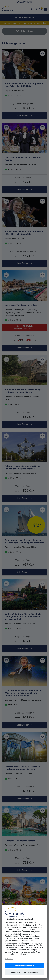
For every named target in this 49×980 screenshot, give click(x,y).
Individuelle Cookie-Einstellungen (24, 972)
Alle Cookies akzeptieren (24, 966)
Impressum (9, 959)
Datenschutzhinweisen (22, 954)
